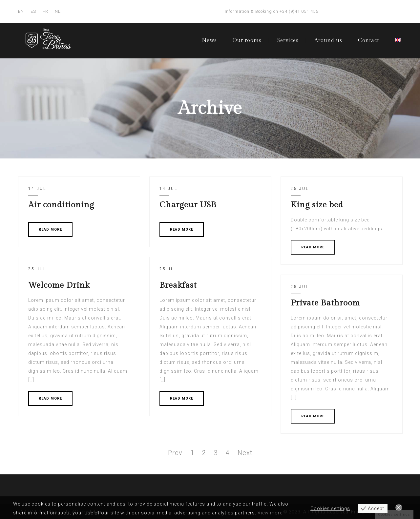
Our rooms (247, 41)
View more (270, 513)
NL (58, 11)
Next (245, 453)
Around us (328, 41)
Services (288, 41)
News (209, 41)
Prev (175, 453)
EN (21, 11)
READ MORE (50, 229)
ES (33, 11)
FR (45, 11)
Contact (368, 41)
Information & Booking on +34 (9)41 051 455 (272, 11)
